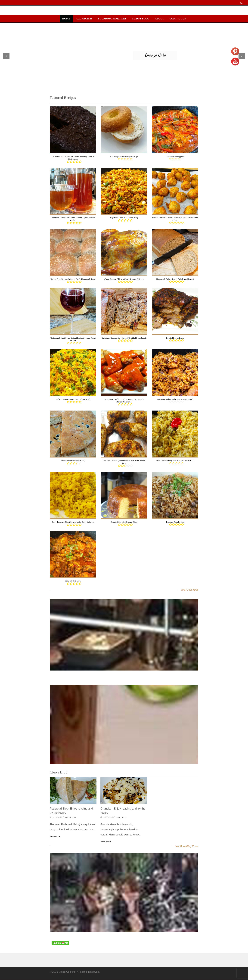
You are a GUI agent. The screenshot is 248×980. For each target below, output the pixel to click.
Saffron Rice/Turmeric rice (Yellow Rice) (73, 399)
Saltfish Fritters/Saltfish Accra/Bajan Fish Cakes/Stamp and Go (175, 219)
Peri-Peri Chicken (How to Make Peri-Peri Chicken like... (124, 462)
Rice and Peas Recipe (175, 522)
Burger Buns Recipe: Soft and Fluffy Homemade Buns (73, 279)
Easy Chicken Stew (73, 581)
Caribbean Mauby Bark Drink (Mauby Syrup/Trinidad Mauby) (73, 219)
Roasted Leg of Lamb (175, 338)
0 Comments (70, 817)
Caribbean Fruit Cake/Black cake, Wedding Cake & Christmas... (73, 158)
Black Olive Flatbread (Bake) (73, 461)
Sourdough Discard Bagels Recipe (124, 156)
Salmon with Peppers (175, 156)
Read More (55, 836)
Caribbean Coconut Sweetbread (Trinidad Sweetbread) (124, 338)
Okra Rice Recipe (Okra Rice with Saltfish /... (175, 461)
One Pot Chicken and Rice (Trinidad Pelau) (175, 399)
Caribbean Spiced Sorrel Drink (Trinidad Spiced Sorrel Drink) (73, 339)
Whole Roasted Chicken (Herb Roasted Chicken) (124, 279)
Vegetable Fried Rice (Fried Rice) (124, 218)
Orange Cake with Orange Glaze (124, 522)
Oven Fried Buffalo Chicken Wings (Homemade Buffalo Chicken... (124, 400)
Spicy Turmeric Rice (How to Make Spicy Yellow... (73, 522)
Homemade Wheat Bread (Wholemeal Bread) (175, 279)
